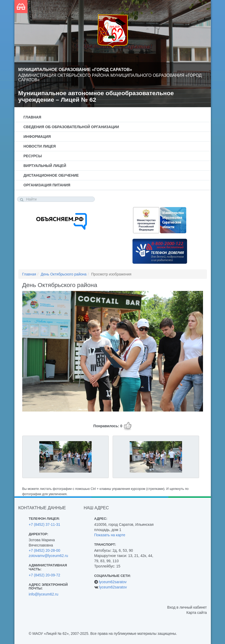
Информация (37, 137)
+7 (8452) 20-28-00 (45, 550)
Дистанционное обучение (51, 175)
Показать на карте (110, 535)
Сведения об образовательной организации (71, 127)
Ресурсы (33, 156)
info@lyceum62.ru (44, 594)
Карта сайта (197, 613)
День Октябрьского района (64, 274)
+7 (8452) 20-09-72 (45, 575)
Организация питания (47, 185)
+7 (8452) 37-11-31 (45, 524)
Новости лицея (40, 146)
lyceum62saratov (113, 582)
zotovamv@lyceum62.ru (48, 556)
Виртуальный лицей (45, 166)
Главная (32, 117)
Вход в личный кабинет (187, 607)
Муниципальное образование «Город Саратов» (75, 70)
